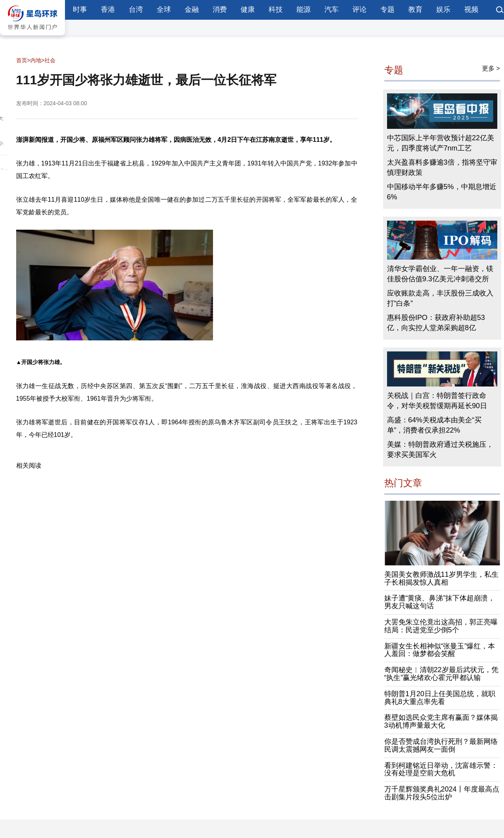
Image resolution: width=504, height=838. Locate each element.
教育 (415, 9)
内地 (36, 60)
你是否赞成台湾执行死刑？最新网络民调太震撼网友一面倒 (441, 745)
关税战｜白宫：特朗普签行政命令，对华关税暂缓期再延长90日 (437, 401)
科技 (276, 9)
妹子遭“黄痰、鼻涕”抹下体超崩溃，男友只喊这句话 (440, 602)
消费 (220, 9)
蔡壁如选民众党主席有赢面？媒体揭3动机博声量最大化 (441, 721)
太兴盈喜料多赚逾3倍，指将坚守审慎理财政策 (442, 167)
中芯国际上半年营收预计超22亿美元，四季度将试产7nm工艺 (441, 143)
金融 (192, 9)
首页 (22, 60)
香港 (108, 9)
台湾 (136, 9)
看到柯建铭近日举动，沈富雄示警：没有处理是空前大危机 (441, 769)
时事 (80, 9)
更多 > (491, 68)
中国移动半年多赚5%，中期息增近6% (442, 192)
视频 (471, 9)
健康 (248, 9)
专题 (387, 9)
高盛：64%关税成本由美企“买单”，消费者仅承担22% (434, 425)
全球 (164, 9)
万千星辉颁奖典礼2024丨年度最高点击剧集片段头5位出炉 (442, 793)
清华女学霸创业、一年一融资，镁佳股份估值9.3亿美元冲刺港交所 (440, 274)
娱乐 (443, 9)
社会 (50, 60)
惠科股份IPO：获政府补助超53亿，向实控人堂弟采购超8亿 (436, 323)
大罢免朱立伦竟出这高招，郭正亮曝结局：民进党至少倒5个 (441, 626)
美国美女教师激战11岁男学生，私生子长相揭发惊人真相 (441, 578)
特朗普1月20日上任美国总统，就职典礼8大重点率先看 (440, 698)
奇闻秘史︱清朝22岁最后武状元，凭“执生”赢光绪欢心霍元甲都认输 (441, 674)
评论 (359, 9)
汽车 (332, 9)
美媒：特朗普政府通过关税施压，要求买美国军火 (440, 450)
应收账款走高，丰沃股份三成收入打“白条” (440, 298)
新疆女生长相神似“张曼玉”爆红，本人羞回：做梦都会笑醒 (440, 650)
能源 (304, 9)
